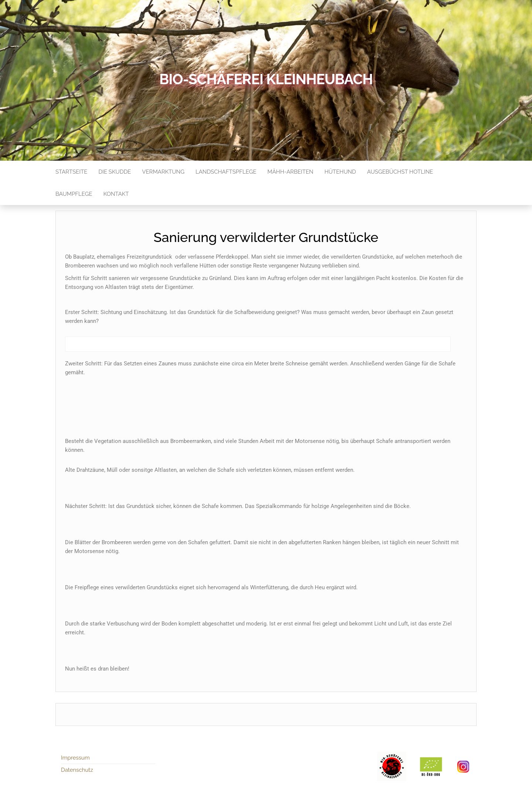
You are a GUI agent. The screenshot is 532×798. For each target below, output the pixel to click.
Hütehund (340, 172)
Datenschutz (77, 770)
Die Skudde (115, 172)
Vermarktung (163, 172)
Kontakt (116, 194)
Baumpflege (74, 194)
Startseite (71, 172)
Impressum (75, 758)
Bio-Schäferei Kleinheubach (266, 79)
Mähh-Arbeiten (290, 172)
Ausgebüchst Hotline (400, 172)
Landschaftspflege (226, 172)
